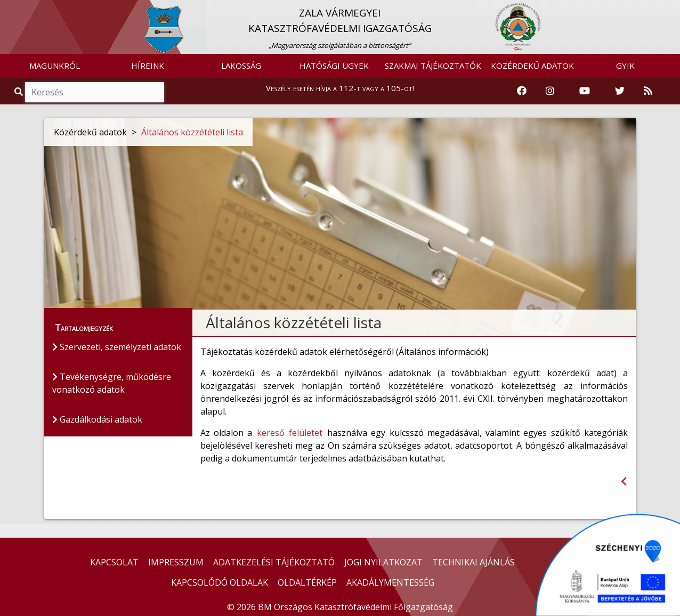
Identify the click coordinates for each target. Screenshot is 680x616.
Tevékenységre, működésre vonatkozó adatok (112, 383)
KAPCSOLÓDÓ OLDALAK (220, 582)
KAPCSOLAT (114, 562)
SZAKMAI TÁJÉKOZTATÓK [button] (433, 66)
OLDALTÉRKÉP (307, 582)
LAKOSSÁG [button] (241, 66)
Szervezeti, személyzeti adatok (117, 347)
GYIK (625, 66)
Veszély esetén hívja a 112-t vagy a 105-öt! (340, 88)
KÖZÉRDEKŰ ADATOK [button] (532, 66)
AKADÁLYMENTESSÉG (390, 582)
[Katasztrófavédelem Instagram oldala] (550, 91)
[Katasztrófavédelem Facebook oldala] (522, 91)
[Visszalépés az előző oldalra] (624, 481)
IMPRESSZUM (176, 562)
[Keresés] (95, 92)
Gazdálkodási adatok (97, 419)
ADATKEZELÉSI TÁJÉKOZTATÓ (274, 562)
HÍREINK (148, 66)
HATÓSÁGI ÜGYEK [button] (334, 66)
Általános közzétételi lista (192, 132)
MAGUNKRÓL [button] (55, 66)
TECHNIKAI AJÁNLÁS (473, 562)
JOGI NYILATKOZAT (383, 562)
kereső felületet (289, 433)
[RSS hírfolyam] (648, 91)
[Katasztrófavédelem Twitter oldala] (620, 91)
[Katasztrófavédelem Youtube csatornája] (585, 91)
